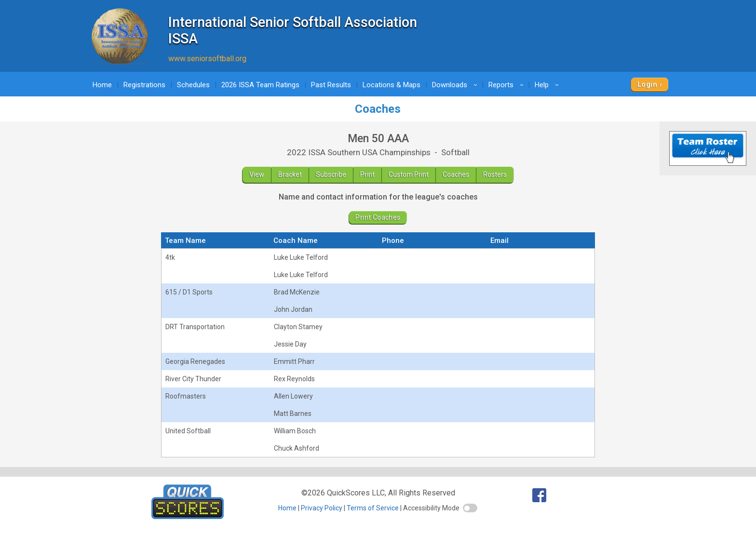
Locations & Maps (391, 85)
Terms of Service (373, 508)
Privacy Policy (322, 508)
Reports (507, 85)
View (257, 174)
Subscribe (331, 174)
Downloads (456, 85)
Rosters (495, 174)
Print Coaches (378, 217)
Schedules (193, 85)
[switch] (470, 508)
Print (367, 174)
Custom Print (409, 174)
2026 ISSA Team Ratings (260, 85)
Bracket (290, 174)
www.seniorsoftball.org (207, 59)
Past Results (331, 85)
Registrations (144, 85)
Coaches (456, 174)
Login (647, 84)
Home (102, 85)
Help (548, 85)
